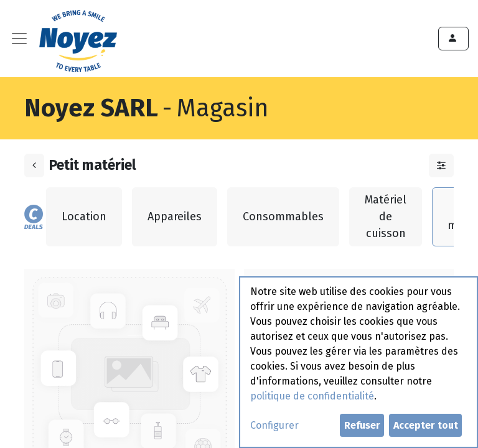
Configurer (274, 425)
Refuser (362, 425)
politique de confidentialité (312, 396)
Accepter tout (426, 425)
